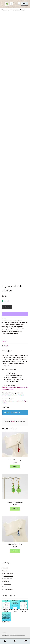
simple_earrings (14, 333)
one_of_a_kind (6, 333)
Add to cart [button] (15, 466)
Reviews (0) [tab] (5, 346)
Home (5, 10)
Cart (24, 640)
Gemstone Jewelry (8, 573)
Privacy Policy (6, 635)
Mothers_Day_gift (17, 332)
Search (15, 641)
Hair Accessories (8, 579)
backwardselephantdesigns (11, 323)
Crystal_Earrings (19, 324)
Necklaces (6, 581)
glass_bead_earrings (7, 328)
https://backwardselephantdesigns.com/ (13, 395)
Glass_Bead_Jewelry (18, 328)
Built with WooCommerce (18, 635)
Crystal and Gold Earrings (8, 324)
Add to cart (7, 307)
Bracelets (6, 568)
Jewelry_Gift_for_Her (7, 332)
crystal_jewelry (6, 326)
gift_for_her (20, 326)
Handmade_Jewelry (17, 330)
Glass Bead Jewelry (17, 321)
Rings (5, 587)
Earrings (10, 10)
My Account (5, 641)
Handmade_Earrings (7, 330)
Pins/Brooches (7, 584)
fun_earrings (13, 326)
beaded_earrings (23, 323)
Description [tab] (5, 341)
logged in (13, 421)
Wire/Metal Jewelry (8, 589)
